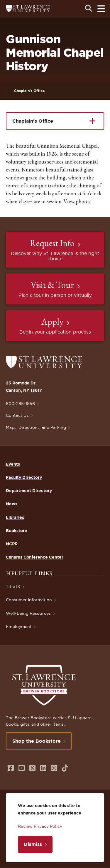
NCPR (12, 544)
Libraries (15, 517)
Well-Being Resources (28, 613)
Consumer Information (29, 600)
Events (13, 464)
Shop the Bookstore (37, 741)
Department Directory (29, 491)
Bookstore (17, 531)
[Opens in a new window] (11, 768)
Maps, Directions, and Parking (36, 427)
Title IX (13, 587)
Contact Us (17, 415)
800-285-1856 (20, 404)
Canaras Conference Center (35, 557)
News (12, 504)
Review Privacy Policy (40, 826)
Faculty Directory (24, 477)
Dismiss (33, 844)
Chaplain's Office (29, 91)
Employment (19, 627)
